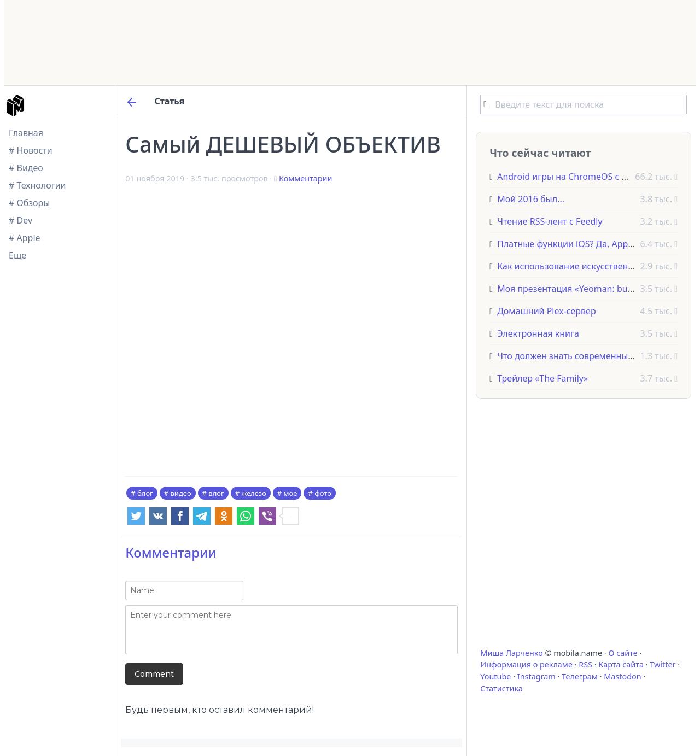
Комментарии (305, 178)
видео (181, 493)
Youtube (495, 676)
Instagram (536, 676)
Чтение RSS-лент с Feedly (550, 221)
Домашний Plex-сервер (546, 311)
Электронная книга (538, 333)
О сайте (623, 653)
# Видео (26, 168)
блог (145, 493)
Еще (17, 255)
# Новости (31, 150)
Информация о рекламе (526, 664)
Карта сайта (621, 664)
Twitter (663, 664)
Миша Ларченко (511, 653)
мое (291, 493)
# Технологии (37, 185)
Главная (26, 133)
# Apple (25, 238)
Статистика (501, 688)
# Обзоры (29, 203)
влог (216, 493)
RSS (585, 664)
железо (253, 493)
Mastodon (622, 676)
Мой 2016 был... (531, 199)
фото (323, 493)
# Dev (21, 220)
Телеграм (580, 676)
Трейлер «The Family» (542, 378)
